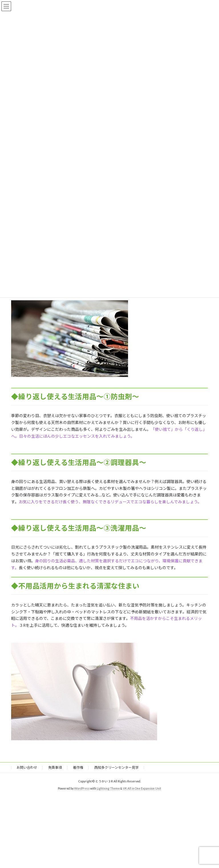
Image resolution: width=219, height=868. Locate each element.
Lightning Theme (108, 788)
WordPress (82, 788)
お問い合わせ (27, 767)
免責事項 (55, 767)
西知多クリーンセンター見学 (116, 767)
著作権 (78, 767)
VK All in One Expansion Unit (142, 788)
